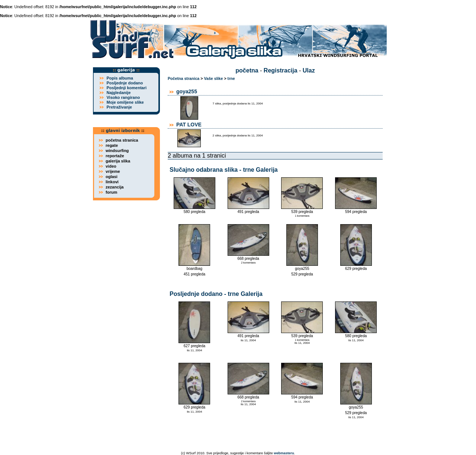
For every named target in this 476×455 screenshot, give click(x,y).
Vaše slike (213, 78)
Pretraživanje (119, 107)
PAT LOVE (189, 125)
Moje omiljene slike (125, 102)
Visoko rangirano (123, 97)
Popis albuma (120, 78)
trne (231, 78)
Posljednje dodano (125, 83)
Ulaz (309, 70)
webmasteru (284, 453)
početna (247, 70)
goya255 (187, 91)
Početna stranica (184, 78)
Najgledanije (118, 93)
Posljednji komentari (126, 88)
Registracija (281, 70)
